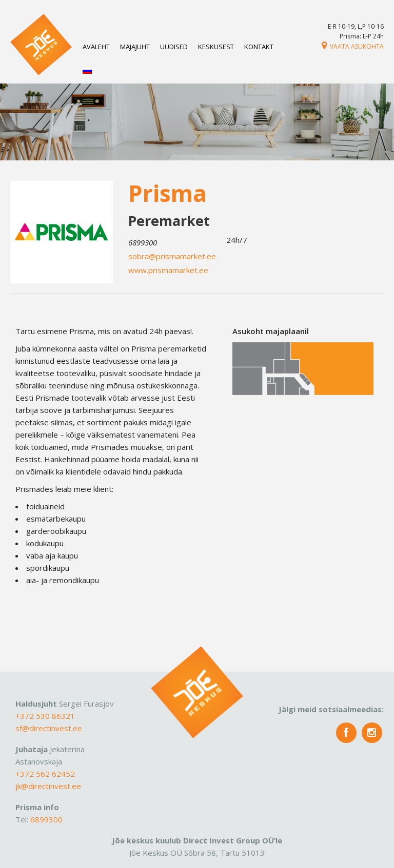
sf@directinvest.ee (49, 728)
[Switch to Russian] (87, 71)
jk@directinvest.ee (48, 786)
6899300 (46, 819)
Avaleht (96, 47)
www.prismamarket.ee (168, 270)
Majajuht (135, 47)
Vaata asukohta (353, 46)
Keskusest (216, 47)
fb (346, 733)
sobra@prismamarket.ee (172, 256)
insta (372, 733)
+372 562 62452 (45, 774)
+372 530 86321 (45, 716)
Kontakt (259, 47)
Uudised (174, 47)
